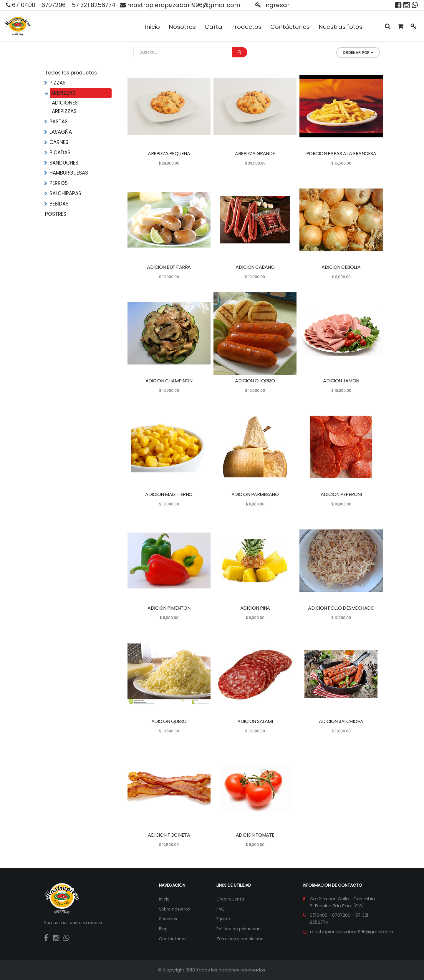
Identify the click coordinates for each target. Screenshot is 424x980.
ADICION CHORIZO (255, 381)
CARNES (59, 142)
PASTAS (59, 122)
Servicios (168, 919)
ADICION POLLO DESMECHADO (341, 608)
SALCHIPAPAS (65, 193)
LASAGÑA (61, 132)
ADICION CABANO (255, 267)
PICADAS (60, 152)
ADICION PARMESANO (255, 494)
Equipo (223, 919)
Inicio (164, 899)
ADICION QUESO (169, 721)
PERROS (59, 183)
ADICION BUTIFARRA (169, 267)
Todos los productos (71, 73)
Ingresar (272, 5)
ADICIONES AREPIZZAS (65, 107)
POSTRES (56, 214)
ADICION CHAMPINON (169, 381)
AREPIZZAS (63, 93)
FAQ (221, 909)
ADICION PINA (255, 608)
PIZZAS (58, 83)
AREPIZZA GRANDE (255, 154)
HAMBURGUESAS (69, 173)
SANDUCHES (64, 163)
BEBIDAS (59, 204)
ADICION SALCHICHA (341, 721)
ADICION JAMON (341, 381)
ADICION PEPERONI (341, 494)
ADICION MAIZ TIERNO (169, 494)
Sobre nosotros (174, 909)
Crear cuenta (230, 899)
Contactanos (173, 939)
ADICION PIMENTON (169, 608)
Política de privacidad (238, 929)
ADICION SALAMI (255, 721)
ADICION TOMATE (255, 835)
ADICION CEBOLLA (341, 267)
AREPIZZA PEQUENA (169, 154)
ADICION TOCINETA (169, 835)
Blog (163, 929)
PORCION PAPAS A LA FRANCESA (341, 154)
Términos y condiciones (241, 939)
